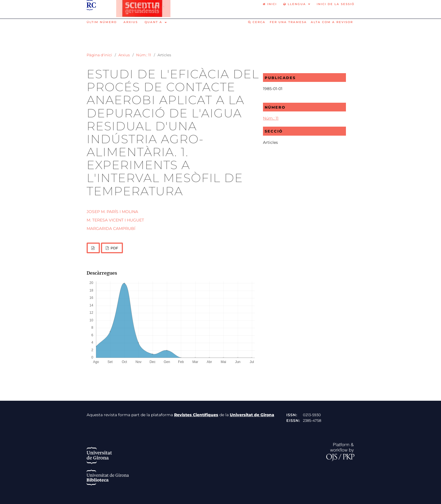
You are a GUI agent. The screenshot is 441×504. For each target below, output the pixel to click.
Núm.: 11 (144, 55)
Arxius (131, 22)
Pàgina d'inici (99, 55)
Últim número (102, 22)
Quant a (154, 22)
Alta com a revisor (332, 22)
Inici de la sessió (336, 4)
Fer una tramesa (288, 22)
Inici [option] (270, 4)
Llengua (295, 4)
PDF (114, 248)
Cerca (257, 22)
